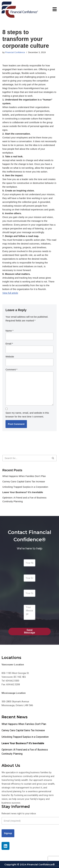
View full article (10, 293)
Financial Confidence (15, 52)
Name (9, 331)
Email (9, 344)
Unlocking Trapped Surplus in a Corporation (25, 487)
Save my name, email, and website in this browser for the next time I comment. (27, 415)
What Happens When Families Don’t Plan (24, 476)
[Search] (26, 458)
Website (10, 357)
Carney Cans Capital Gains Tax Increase (24, 481)
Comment (11, 369)
